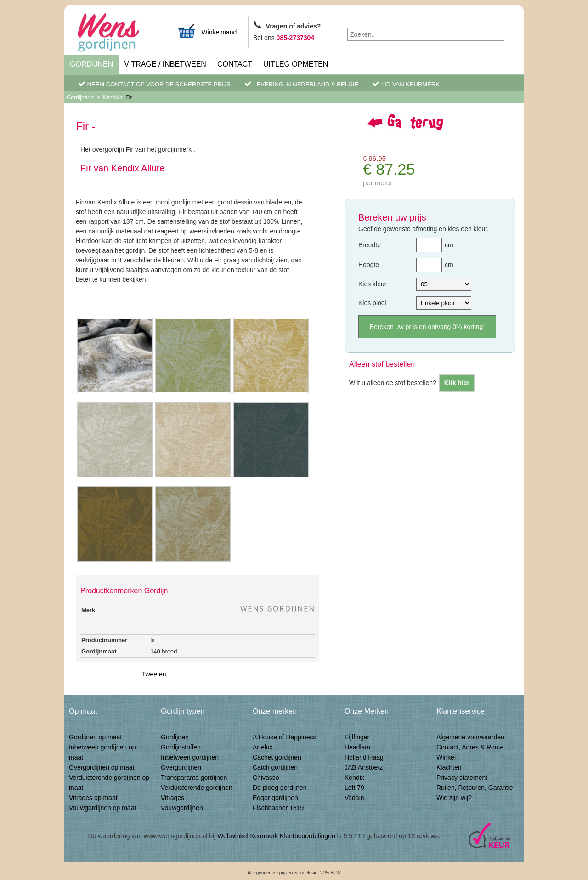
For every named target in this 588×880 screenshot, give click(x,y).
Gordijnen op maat (95, 737)
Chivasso (266, 778)
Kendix (111, 97)
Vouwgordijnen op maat (102, 808)
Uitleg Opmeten (296, 64)
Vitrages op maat (93, 798)
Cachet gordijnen (277, 757)
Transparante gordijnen (194, 778)
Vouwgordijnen (182, 808)
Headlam (357, 747)
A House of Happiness (285, 737)
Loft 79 (354, 788)
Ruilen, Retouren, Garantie (475, 788)
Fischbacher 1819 (278, 808)
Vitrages (172, 798)
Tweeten (154, 674)
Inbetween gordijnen (190, 757)
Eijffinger (357, 737)
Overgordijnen (181, 767)
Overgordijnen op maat (102, 767)
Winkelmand (207, 31)
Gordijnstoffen (181, 747)
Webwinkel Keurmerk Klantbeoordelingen (276, 836)
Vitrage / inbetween (165, 64)
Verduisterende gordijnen (197, 788)
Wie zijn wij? (454, 798)
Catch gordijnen (275, 767)
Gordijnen (91, 64)
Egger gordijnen (275, 798)
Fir (129, 97)
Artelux (263, 747)
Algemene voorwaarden (470, 737)
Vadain (354, 798)
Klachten (449, 767)
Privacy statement (462, 778)
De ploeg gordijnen (280, 788)
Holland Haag (364, 757)
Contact (235, 64)
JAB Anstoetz (364, 767)
